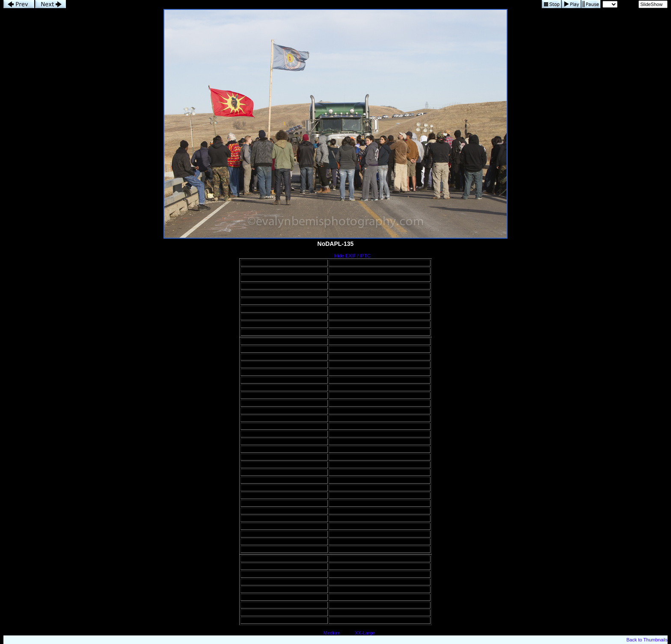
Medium (332, 633)
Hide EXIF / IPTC (352, 256)
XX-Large (365, 633)
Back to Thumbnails (647, 640)
